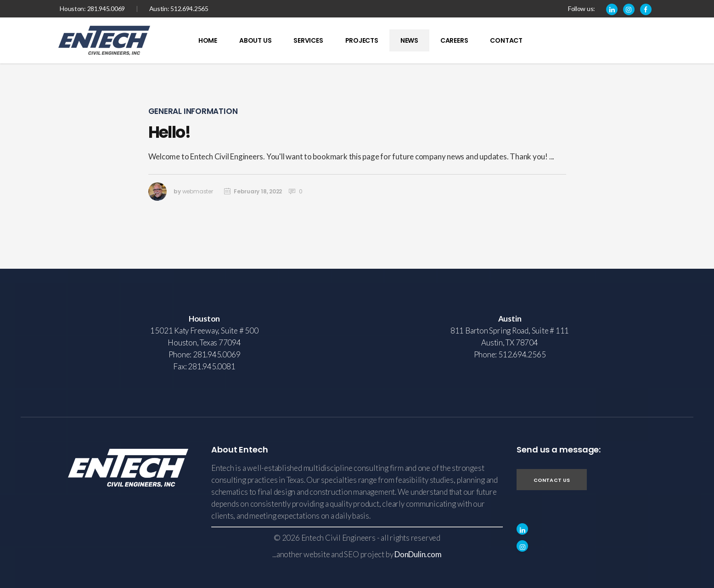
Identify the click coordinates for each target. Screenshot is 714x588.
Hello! (169, 132)
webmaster (198, 191)
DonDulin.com (418, 554)
